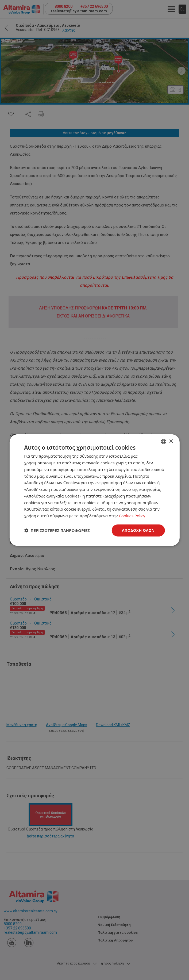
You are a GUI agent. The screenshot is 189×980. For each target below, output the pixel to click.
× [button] (171, 441)
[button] (57, 530)
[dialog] (94, 490)
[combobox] (164, 442)
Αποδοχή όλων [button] (138, 530)
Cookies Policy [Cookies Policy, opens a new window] (132, 516)
